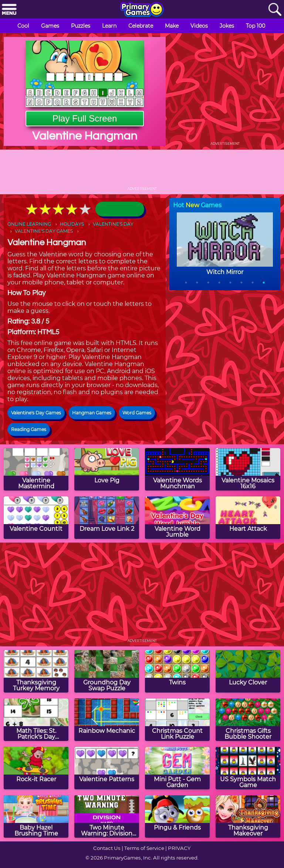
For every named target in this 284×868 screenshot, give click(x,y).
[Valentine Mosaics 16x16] (248, 469)
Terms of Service (144, 848)
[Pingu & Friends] (177, 816)
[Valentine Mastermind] (36, 469)
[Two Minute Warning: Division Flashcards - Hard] (107, 816)
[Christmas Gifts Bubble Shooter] (248, 720)
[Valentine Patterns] (107, 768)
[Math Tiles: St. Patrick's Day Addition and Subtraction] (36, 720)
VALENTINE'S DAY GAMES (44, 231)
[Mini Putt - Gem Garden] (177, 768)
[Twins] (177, 671)
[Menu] (9, 10)
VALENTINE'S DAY (113, 224)
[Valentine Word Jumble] (177, 518)
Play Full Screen (85, 118)
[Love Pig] (107, 469)
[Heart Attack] (248, 518)
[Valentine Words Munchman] (177, 469)
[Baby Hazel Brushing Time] (36, 816)
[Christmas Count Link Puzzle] (177, 720)
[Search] (275, 10)
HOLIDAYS (72, 224)
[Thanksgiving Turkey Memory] (36, 671)
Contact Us (107, 848)
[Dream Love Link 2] (107, 518)
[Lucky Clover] (248, 671)
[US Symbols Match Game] (248, 768)
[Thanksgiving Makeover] (248, 816)
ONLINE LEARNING (29, 224)
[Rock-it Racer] (36, 768)
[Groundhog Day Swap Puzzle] (107, 671)
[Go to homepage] (142, 10)
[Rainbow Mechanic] (107, 720)
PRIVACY (179, 848)
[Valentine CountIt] (36, 518)
